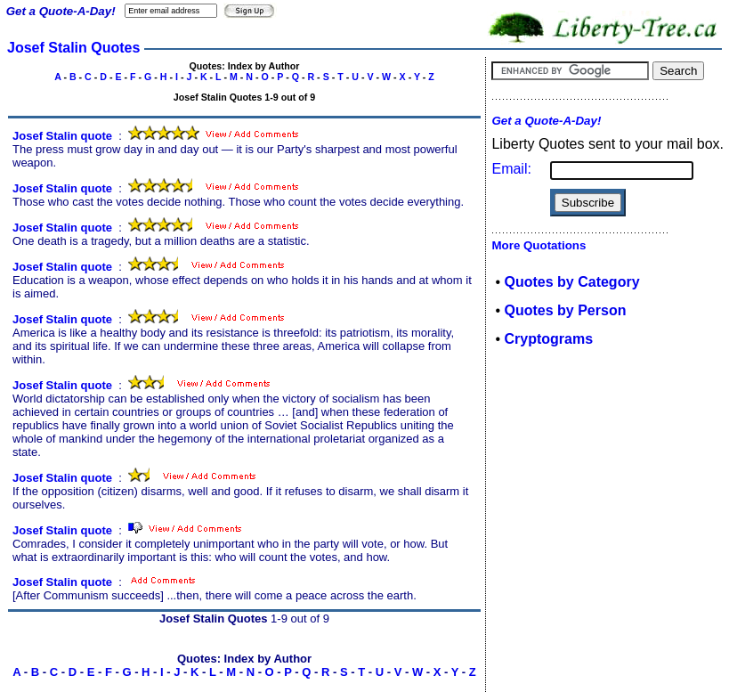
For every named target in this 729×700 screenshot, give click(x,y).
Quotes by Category (572, 282)
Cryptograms (549, 339)
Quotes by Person (566, 310)
